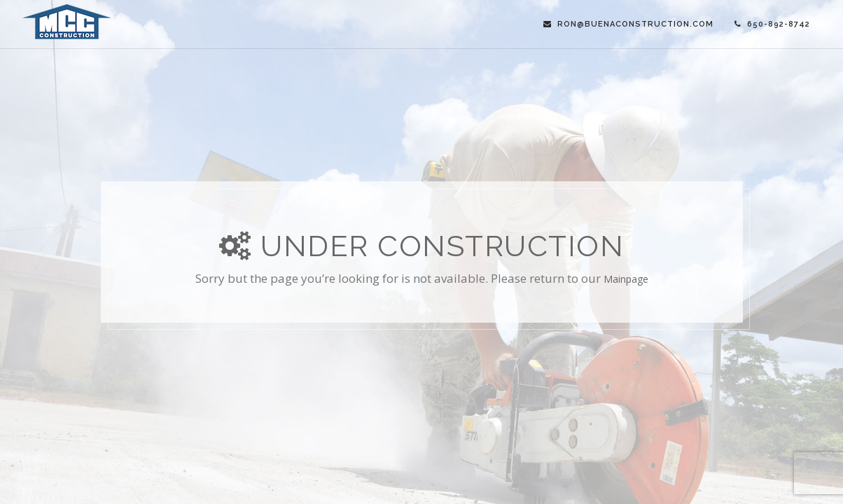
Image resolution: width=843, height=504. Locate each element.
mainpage (626, 279)
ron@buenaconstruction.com (628, 24)
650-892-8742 (772, 24)
